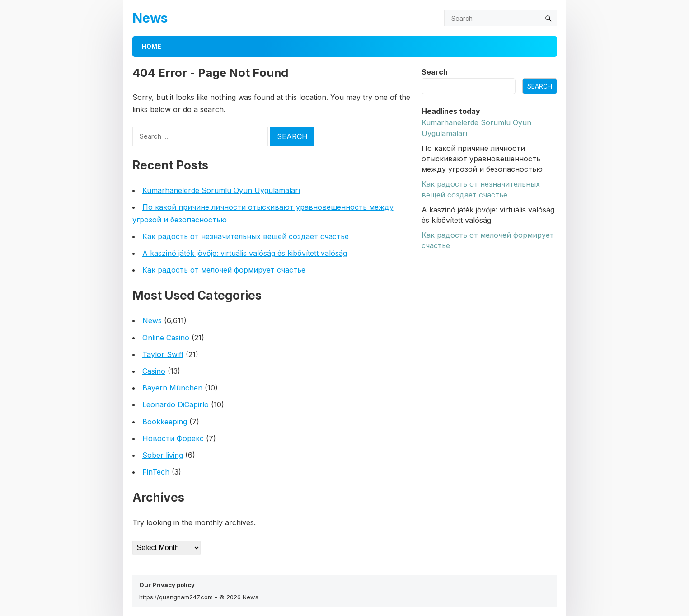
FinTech (156, 472)
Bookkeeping (165, 422)
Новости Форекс (173, 438)
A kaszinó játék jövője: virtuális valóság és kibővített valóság (245, 253)
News (150, 18)
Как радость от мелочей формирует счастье (224, 270)
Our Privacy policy (167, 585)
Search (435, 72)
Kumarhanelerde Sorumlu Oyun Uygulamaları (221, 190)
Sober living (163, 455)
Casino (154, 371)
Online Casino (166, 338)
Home (151, 46)
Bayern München (172, 388)
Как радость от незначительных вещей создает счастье (246, 236)
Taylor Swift (163, 354)
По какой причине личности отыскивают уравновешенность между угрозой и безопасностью (482, 159)
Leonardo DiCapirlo (176, 404)
